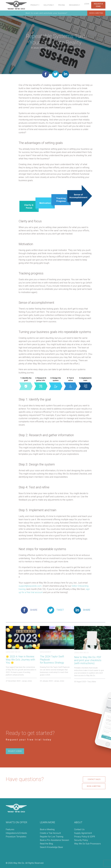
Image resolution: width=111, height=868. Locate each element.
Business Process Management (68, 48)
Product (34, 5)
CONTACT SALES (94, 779)
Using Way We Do (13, 652)
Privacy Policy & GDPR (85, 837)
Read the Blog (46, 844)
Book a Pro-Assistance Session (54, 840)
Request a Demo (98, 5)
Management (46, 652)
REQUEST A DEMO (15, 751)
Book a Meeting (47, 829)
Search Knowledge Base (51, 847)
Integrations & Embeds (16, 833)
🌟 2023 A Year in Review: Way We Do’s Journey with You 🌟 (20, 660)
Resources (74, 5)
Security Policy (81, 840)
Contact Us (79, 829)
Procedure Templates (16, 837)
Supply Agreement (83, 833)
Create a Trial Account (50, 833)
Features (10, 829)
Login (87, 4)
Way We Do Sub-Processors (87, 844)
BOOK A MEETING (96, 13)
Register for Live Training (52, 837)
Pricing (62, 5)
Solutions (48, 5)
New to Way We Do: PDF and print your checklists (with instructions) (88, 660)
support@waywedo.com (30, 586)
